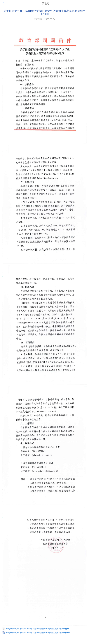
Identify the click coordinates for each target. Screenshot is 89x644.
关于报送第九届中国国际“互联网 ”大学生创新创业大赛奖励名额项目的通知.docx (38, 633)
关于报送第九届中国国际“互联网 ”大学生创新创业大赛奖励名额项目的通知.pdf (37, 629)
